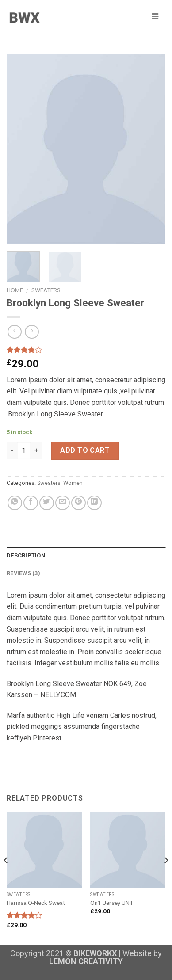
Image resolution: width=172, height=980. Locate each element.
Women (73, 483)
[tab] (86, 556)
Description (26, 555)
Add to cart (85, 450)
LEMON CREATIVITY (86, 961)
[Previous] (6, 878)
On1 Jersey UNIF (112, 903)
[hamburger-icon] (155, 17)
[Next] (166, 878)
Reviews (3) (23, 573)
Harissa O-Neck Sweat (36, 903)
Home (15, 290)
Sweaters (46, 290)
